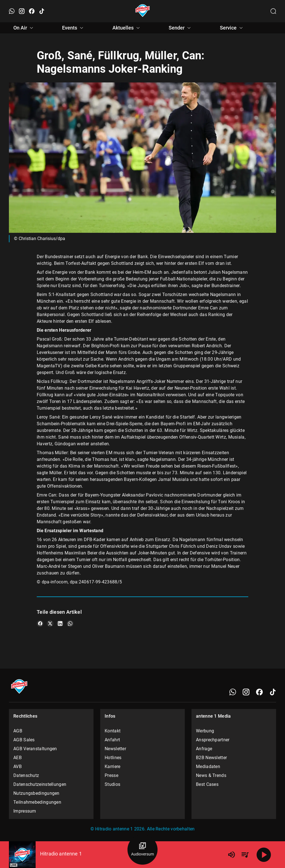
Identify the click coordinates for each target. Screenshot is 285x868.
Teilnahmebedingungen (37, 802)
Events (73, 28)
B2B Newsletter (211, 758)
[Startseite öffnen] (143, 11)
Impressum (25, 811)
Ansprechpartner (213, 740)
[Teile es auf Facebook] (40, 624)
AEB (18, 758)
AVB (18, 766)
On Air (24, 28)
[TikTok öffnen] (42, 11)
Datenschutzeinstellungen (40, 784)
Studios (112, 784)
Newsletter (115, 749)
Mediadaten (208, 766)
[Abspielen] (264, 855)
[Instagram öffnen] (22, 11)
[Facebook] (259, 692)
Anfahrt (112, 740)
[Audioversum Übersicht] (142, 850)
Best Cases (207, 784)
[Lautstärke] (232, 855)
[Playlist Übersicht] (245, 855)
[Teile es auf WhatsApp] (70, 624)
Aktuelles (127, 28)
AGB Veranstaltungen (35, 749)
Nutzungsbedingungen (36, 793)
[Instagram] (246, 692)
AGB (18, 731)
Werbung (205, 731)
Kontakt (113, 731)
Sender (180, 28)
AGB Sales (24, 740)
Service (232, 28)
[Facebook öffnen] (32, 11)
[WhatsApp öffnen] (12, 11)
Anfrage (204, 749)
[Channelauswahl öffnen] (273, 11)
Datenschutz (26, 775)
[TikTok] (273, 692)
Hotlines (113, 758)
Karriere (112, 766)
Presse (111, 775)
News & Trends (211, 775)
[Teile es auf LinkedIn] (60, 624)
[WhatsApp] (233, 692)
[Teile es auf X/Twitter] (50, 624)
